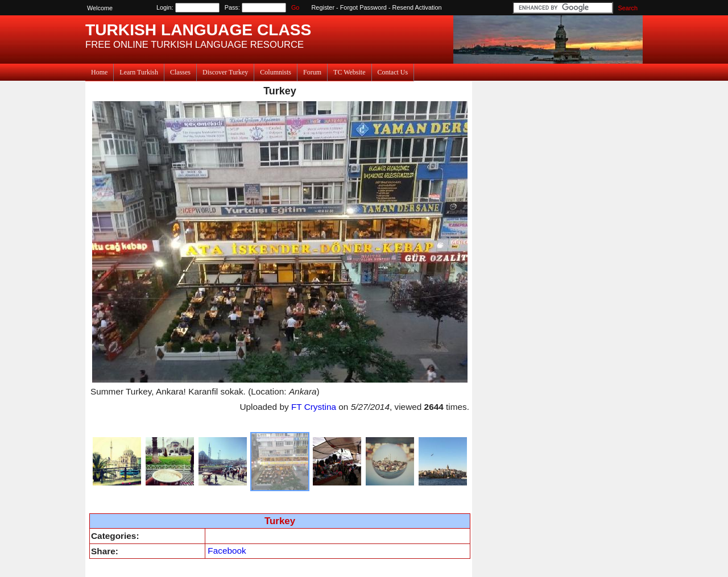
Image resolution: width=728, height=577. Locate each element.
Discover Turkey (225, 72)
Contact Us (393, 72)
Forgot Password (363, 7)
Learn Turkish (139, 72)
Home (99, 72)
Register (323, 7)
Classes (180, 72)
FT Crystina (314, 407)
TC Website (349, 72)
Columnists (276, 72)
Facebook (227, 551)
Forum (312, 72)
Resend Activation (417, 7)
